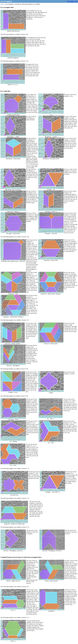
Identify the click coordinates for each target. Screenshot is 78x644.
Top (68, 1)
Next (76, 1)
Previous (72, 1)
